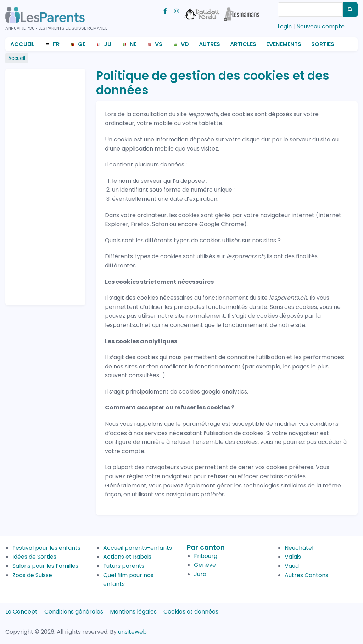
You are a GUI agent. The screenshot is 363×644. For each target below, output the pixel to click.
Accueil (22, 44)
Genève (205, 565)
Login (285, 26)
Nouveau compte (320, 26)
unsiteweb (132, 632)
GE (82, 44)
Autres (210, 44)
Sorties (323, 44)
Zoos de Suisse (32, 575)
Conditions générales (74, 612)
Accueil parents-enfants (138, 548)
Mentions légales (133, 612)
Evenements (284, 44)
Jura (200, 574)
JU (108, 44)
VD (185, 44)
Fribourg (206, 556)
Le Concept (21, 612)
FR (56, 44)
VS (159, 44)
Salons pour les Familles (45, 566)
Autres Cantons (306, 575)
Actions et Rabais (127, 557)
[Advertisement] (39, 184)
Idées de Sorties (34, 557)
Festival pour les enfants (46, 548)
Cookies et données (191, 612)
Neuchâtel (299, 548)
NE (133, 44)
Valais (293, 557)
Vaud (292, 566)
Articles (243, 44)
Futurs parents (124, 566)
